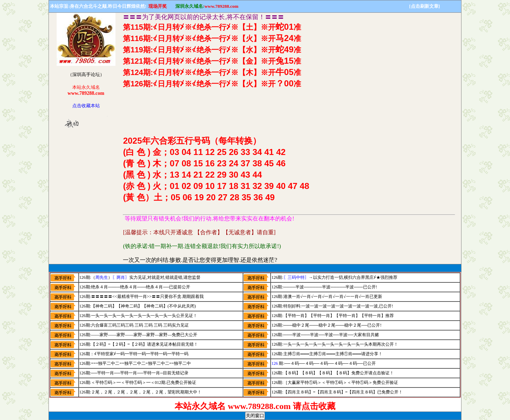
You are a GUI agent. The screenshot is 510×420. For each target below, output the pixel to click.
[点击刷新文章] (424, 6)
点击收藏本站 (86, 106)
